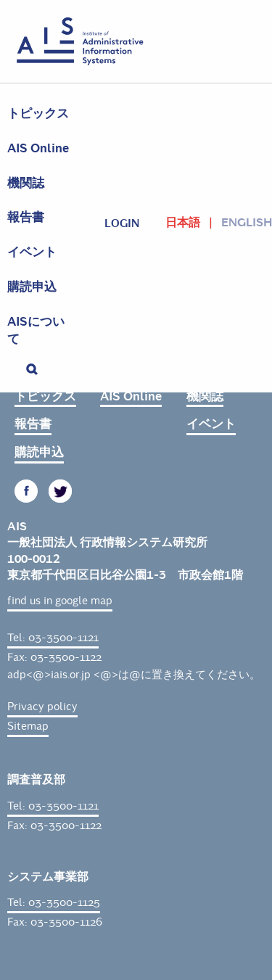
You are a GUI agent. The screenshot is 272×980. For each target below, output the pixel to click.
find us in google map (60, 601)
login (122, 223)
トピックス (38, 114)
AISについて (36, 330)
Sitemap (28, 726)
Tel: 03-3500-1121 (53, 638)
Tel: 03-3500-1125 (54, 902)
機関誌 (26, 183)
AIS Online (38, 148)
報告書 (26, 217)
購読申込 (32, 287)
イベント (32, 252)
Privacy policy (42, 707)
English (247, 223)
